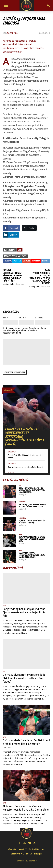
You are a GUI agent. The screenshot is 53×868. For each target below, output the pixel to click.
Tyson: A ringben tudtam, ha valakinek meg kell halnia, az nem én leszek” (40, 278)
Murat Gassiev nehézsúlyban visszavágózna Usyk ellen (32, 505)
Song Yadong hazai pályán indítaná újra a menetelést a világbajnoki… (32, 490)
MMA (20, 534)
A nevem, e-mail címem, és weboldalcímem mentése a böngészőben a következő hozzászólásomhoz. (25, 330)
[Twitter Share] (29, 228)
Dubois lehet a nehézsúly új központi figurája (31, 522)
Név (5, 318)
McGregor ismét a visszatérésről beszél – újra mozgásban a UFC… (32, 555)
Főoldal (12, 849)
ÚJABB (47, 270)
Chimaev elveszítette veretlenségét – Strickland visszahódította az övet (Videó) (25, 678)
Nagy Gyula (12, 33)
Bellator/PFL (17, 854)
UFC (20, 250)
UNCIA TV (23, 849)
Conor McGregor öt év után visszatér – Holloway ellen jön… (32, 539)
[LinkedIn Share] (11, 235)
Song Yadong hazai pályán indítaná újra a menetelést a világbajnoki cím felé (25, 612)
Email (22, 318)
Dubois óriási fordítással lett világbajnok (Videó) (24, 456)
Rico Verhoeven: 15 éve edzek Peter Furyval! (26, 467)
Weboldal (40, 318)
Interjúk (38, 854)
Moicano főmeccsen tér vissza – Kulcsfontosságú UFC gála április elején (26, 808)
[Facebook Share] (12, 228)
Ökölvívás (12, 452)
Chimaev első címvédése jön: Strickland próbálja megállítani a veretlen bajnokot (26, 744)
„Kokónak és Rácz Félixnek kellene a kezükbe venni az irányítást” (13, 277)
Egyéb (29, 854)
